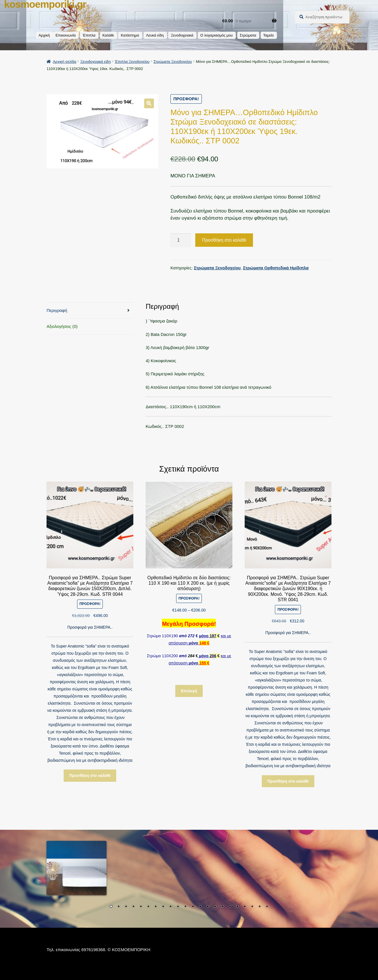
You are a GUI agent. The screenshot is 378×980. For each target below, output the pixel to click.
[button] (149, 103)
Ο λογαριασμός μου (217, 35)
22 (267, 907)
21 (260, 907)
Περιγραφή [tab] (57, 310)
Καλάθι (108, 35)
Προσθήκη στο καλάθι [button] (90, 775)
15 (215, 907)
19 (245, 907)
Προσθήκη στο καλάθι (224, 240)
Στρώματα (248, 35)
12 (193, 907)
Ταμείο (269, 35)
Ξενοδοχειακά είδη (95, 62)
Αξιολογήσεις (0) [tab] (62, 326)
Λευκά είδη (155, 35)
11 (185, 907)
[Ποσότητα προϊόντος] (181, 240)
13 (200, 907)
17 (230, 907)
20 (252, 907)
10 (178, 907)
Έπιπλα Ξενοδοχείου (132, 62)
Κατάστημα (130, 35)
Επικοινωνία (66, 35)
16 (222, 907)
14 (208, 907)
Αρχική (44, 35)
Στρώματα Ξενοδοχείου (173, 62)
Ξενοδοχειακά (182, 35)
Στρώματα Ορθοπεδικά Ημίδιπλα (276, 268)
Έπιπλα (89, 35)
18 (237, 907)
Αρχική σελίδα (65, 62)
